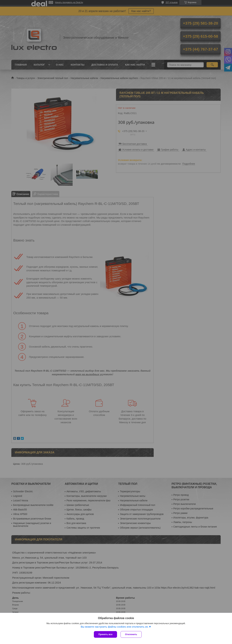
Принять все (105, 634)
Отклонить (131, 634)
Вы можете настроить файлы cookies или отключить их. (115, 627)
